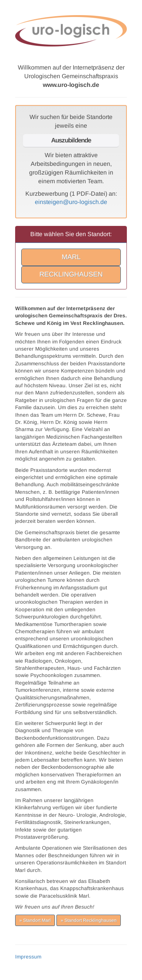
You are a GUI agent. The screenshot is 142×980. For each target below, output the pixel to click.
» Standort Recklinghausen (89, 920)
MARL (71, 257)
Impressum (28, 957)
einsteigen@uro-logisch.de (71, 202)
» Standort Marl (35, 920)
